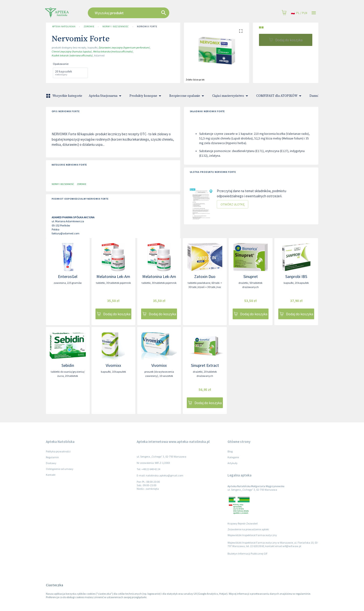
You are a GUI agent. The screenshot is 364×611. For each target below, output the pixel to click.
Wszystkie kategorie (65, 96)
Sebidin (68, 365)
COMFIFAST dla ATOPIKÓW (280, 96)
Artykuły (233, 463)
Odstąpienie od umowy (60, 469)
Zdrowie (89, 27)
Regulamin (52, 457)
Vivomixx (113, 365)
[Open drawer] (314, 13)
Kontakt (51, 475)
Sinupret (251, 276)
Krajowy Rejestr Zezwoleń (243, 523)
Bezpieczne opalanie (187, 96)
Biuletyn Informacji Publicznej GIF (248, 554)
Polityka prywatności (58, 451)
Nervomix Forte (147, 27)
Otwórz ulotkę (233, 204)
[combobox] (152, 13)
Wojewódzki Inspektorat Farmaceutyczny (252, 535)
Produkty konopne (146, 96)
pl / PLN (299, 13)
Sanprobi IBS (296, 276)
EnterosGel (68, 276)
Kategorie (233, 457)
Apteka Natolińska (64, 27)
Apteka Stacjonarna (106, 96)
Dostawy (51, 463)
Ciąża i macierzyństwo (231, 96)
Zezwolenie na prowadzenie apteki (248, 529)
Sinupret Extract (205, 365)
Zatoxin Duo (205, 276)
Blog (230, 451)
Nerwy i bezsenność (116, 27)
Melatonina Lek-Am (113, 276)
